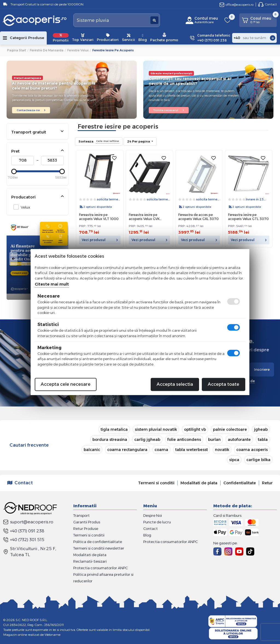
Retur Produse (86, 529)
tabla (263, 440)
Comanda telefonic (214, 38)
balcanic (92, 450)
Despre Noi (153, 515)
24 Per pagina (139, 141)
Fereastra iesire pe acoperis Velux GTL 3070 (248, 217)
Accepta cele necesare (66, 384)
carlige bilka (258, 460)
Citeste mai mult (52, 284)
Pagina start (17, 50)
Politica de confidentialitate (98, 542)
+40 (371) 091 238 (24, 531)
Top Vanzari (83, 38)
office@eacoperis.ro (237, 5)
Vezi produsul (100, 240)
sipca (234, 460)
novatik (222, 450)
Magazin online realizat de (32, 635)
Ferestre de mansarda (47, 50)
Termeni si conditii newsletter (99, 548)
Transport (81, 515)
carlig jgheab (147, 440)
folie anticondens (184, 440)
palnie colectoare (230, 429)
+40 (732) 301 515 (24, 540)
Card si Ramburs (227, 515)
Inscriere (262, 369)
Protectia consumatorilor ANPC (100, 568)
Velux (24, 207)
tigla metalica (114, 429)
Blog (143, 38)
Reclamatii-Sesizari (90, 561)
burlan (214, 440)
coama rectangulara (127, 450)
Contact (267, 4)
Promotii (61, 38)
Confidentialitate (240, 483)
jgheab (261, 429)
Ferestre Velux (78, 50)
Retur (267, 483)
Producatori (108, 38)
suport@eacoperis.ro (28, 522)
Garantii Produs (87, 522)
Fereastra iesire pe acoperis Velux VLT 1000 (99, 217)
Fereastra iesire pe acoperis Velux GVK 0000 (144, 217)
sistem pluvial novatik (156, 429)
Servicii (129, 38)
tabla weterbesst (192, 450)
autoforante (239, 440)
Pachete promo (164, 37)
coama (161, 450)
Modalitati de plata (199, 483)
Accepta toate (224, 384)
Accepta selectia (175, 384)
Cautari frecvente (29, 445)
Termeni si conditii (156, 483)
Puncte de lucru (157, 522)
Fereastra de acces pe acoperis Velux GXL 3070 (199, 217)
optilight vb (195, 429)
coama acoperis (252, 450)
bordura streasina (110, 440)
